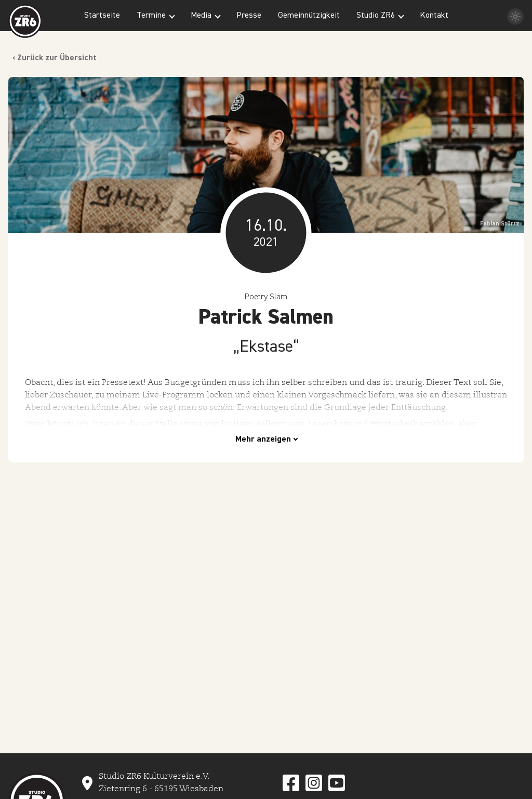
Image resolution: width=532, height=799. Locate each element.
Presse (249, 16)
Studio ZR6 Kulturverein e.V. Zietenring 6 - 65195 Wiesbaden (161, 782)
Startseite (102, 16)
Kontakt (434, 16)
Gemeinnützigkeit (309, 16)
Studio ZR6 (376, 16)
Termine (151, 16)
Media (201, 16)
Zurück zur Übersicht (57, 58)
